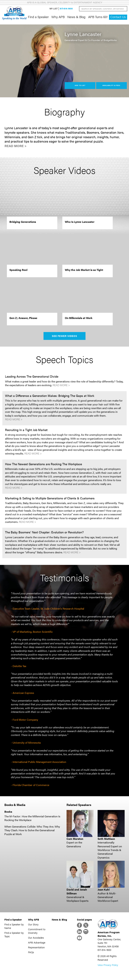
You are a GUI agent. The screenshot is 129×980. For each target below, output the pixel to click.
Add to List (80, 85)
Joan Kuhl (104, 889)
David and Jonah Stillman (77, 891)
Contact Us (118, 17)
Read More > (16, 146)
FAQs (31, 952)
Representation (36, 947)
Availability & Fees (111, 85)
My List (54, 9)
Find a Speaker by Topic (14, 934)
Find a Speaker (38, 17)
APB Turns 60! (98, 17)
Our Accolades (36, 938)
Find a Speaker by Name (14, 926)
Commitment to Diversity (37, 931)
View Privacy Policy (108, 965)
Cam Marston (75, 839)
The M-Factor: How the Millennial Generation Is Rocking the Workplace (32, 818)
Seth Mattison (106, 839)
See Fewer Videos (65, 336)
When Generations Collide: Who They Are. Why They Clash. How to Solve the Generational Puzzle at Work (32, 830)
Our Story (33, 924)
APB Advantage (37, 942)
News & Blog (76, 17)
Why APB (58, 17)
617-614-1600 (66, 9)
